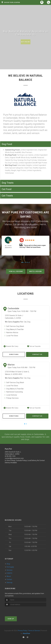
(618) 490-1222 (10, 456)
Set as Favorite (33, 346)
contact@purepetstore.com (14, 458)
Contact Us (37, 354)
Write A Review (35, 271)
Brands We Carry (10, 346)
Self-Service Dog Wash (15, 326)
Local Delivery (12, 395)
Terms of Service (34, 630)
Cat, (25, 322)
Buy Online (26, 42)
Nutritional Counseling (15, 392)
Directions (14, 354)
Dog (29, 322)
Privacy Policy (23, 630)
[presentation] (16, 610)
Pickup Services (12, 398)
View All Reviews (16, 271)
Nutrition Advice (12, 333)
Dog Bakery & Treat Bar (15, 329)
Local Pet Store (12, 336)
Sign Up (11, 618)
